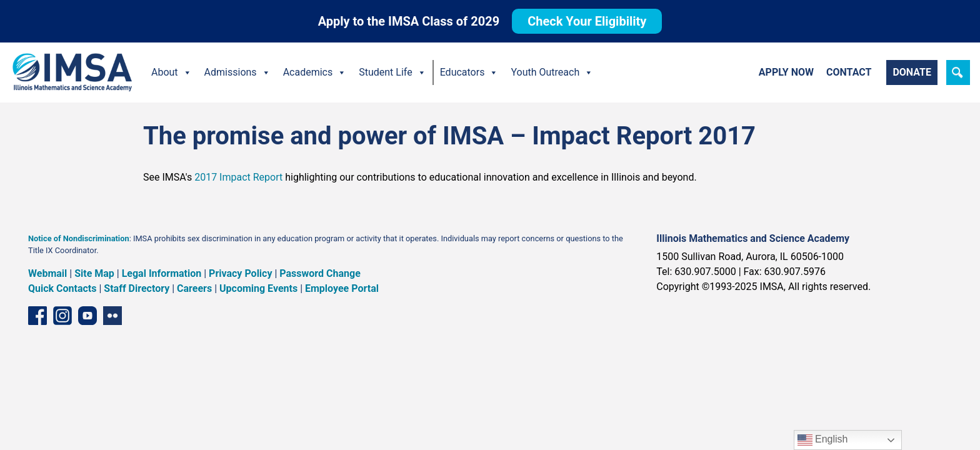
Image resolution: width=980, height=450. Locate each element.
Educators (469, 72)
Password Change (320, 273)
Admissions (237, 72)
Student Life (392, 72)
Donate (912, 72)
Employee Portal (342, 288)
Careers (194, 288)
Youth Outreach (552, 72)
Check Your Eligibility (587, 21)
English (823, 440)
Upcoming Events (258, 288)
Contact (849, 72)
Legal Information (162, 273)
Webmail (47, 273)
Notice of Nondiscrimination (79, 238)
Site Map (94, 273)
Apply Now (786, 72)
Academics (315, 72)
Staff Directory (137, 288)
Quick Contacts (62, 288)
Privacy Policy (240, 273)
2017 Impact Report (238, 177)
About (172, 72)
